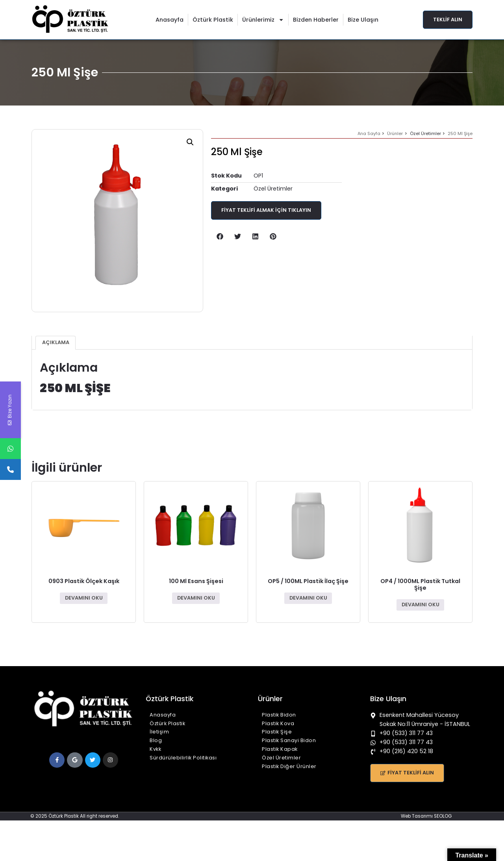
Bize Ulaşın (363, 20)
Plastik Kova (278, 723)
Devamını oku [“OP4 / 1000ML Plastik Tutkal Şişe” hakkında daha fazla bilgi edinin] (421, 605)
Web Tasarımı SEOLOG (426, 816)
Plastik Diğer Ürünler (289, 766)
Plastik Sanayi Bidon (289, 740)
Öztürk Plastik (213, 20)
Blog (156, 740)
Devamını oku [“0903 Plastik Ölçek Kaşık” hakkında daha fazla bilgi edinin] (84, 598)
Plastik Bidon (279, 715)
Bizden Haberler (316, 20)
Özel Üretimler (425, 133)
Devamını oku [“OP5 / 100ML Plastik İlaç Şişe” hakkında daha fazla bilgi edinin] (308, 598)
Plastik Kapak (280, 749)
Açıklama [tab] (56, 342)
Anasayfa (170, 20)
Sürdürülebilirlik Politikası (183, 758)
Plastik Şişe (277, 732)
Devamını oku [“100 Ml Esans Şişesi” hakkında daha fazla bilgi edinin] (196, 598)
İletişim (159, 732)
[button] (190, 142)
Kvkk (155, 749)
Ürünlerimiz (263, 20)
